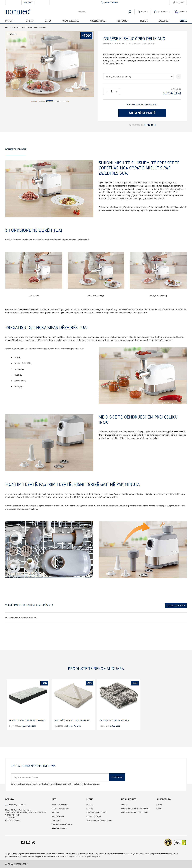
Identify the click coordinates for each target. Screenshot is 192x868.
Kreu (7, 27)
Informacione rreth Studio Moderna (136, 808)
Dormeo (10, 799)
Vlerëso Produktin (176, 606)
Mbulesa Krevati (98, 21)
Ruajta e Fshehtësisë (60, 804)
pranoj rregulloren (34, 784)
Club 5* (124, 804)
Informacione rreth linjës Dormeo (135, 812)
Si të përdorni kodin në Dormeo (99, 820)
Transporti (56, 820)
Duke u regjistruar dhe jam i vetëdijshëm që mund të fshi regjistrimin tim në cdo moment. (55, 784)
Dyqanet (180, 3)
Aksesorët (164, 21)
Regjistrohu (117, 777)
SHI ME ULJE (16, 27)
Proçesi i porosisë (94, 816)
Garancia (55, 812)
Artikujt (159, 804)
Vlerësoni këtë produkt (114, 44)
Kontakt (90, 808)
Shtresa (30, 21)
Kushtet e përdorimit (60, 808)
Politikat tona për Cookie (62, 824)
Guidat (159, 808)
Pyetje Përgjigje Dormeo (96, 812)
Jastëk (48, 21)
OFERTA (183, 21)
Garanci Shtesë (58, 816)
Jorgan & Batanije (70, 21)
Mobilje (144, 21)
